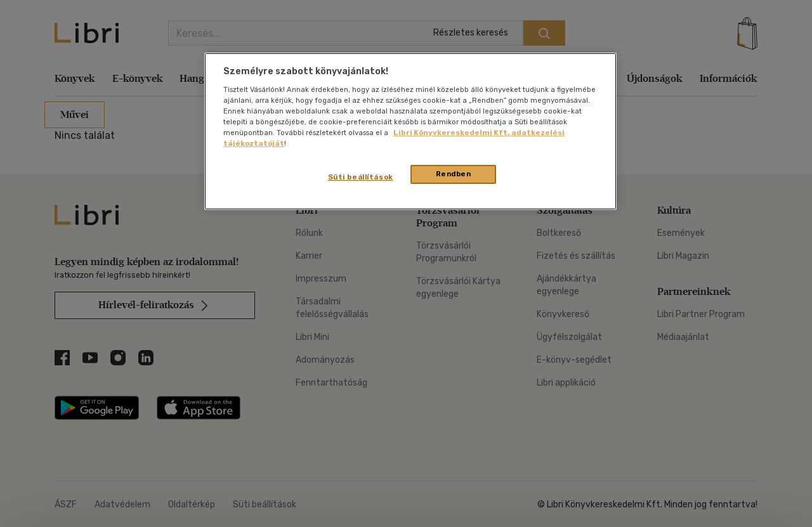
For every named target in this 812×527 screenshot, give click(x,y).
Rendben (454, 174)
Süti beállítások (361, 177)
